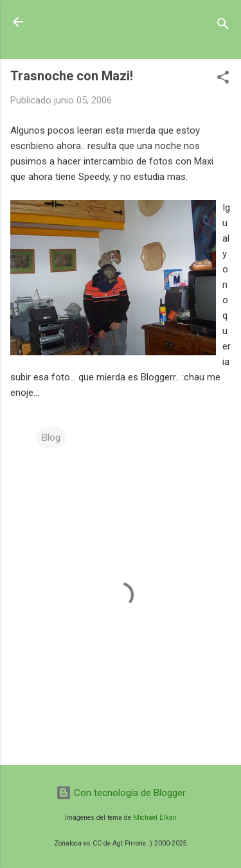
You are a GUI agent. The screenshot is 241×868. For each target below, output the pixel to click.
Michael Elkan (155, 818)
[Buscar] (223, 26)
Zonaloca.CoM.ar (95, 22)
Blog (51, 438)
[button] (223, 79)
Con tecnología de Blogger (121, 793)
